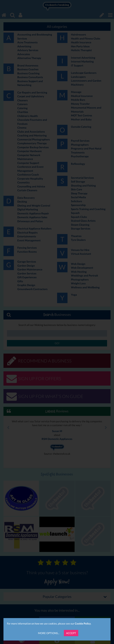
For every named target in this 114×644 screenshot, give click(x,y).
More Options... (49, 633)
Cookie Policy (83, 623)
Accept (71, 633)
